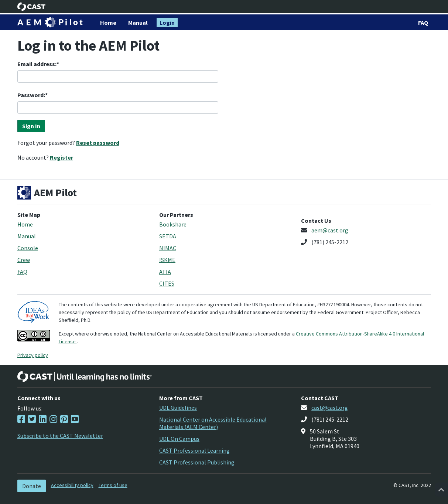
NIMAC (168, 248)
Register (61, 157)
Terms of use (113, 485)
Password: (31, 95)
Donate (32, 486)
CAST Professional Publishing (197, 462)
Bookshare (173, 224)
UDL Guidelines (178, 408)
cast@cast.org (330, 408)
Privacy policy (33, 355)
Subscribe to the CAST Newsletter (60, 436)
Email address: (37, 64)
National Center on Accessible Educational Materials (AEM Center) (213, 423)
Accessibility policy (72, 485)
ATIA (165, 272)
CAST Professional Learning (194, 450)
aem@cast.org (330, 230)
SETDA (168, 236)
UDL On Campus (179, 439)
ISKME (167, 260)
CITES (167, 283)
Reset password (98, 143)
